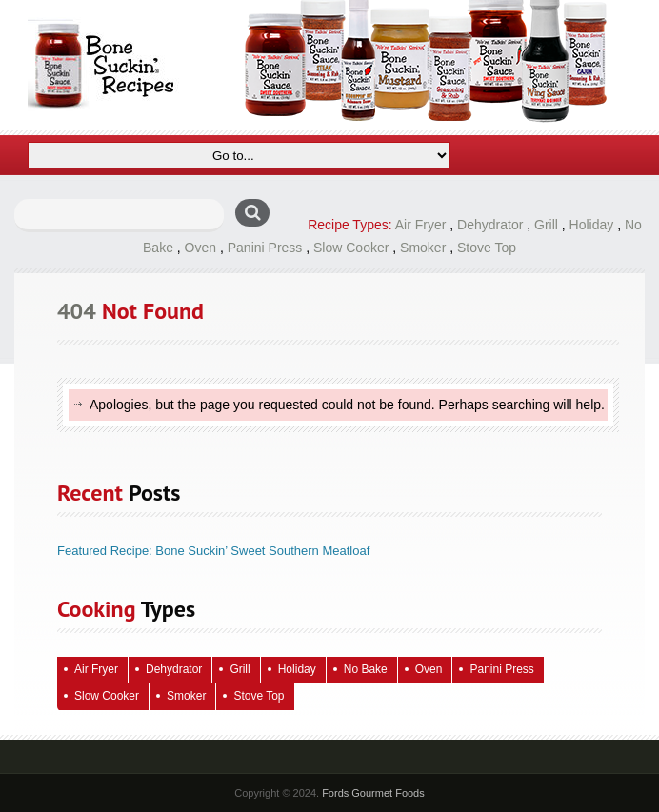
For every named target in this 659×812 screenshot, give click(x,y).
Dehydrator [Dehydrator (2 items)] (174, 669)
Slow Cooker (351, 248)
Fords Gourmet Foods (373, 793)
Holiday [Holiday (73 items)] (297, 669)
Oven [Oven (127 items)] (429, 669)
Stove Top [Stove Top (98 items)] (259, 696)
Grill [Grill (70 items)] (240, 669)
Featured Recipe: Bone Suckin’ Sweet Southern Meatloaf (213, 551)
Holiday (592, 225)
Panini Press (265, 248)
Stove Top (487, 248)
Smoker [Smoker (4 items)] (186, 696)
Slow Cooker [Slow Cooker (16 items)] (107, 696)
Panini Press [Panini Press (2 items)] (501, 669)
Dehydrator (490, 225)
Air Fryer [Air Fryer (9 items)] (96, 669)
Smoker (423, 248)
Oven (200, 248)
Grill (546, 225)
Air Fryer (421, 225)
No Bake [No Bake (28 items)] (366, 669)
